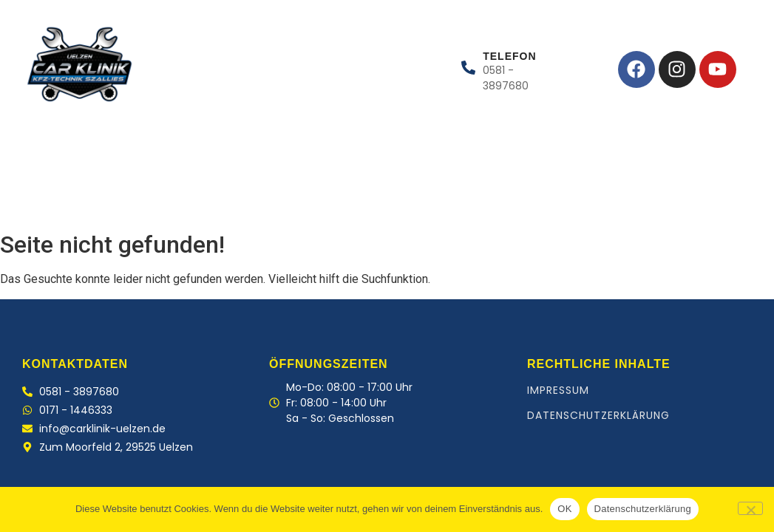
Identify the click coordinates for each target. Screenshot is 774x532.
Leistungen (110, 192)
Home (30, 192)
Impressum (558, 390)
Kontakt (254, 192)
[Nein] (750, 508)
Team (184, 192)
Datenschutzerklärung (598, 415)
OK (564, 509)
